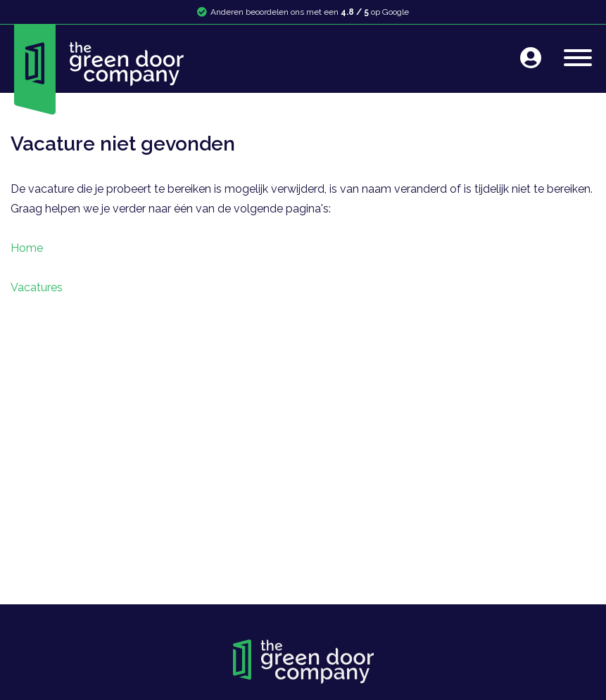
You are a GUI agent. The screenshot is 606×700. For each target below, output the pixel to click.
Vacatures (37, 287)
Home (27, 248)
